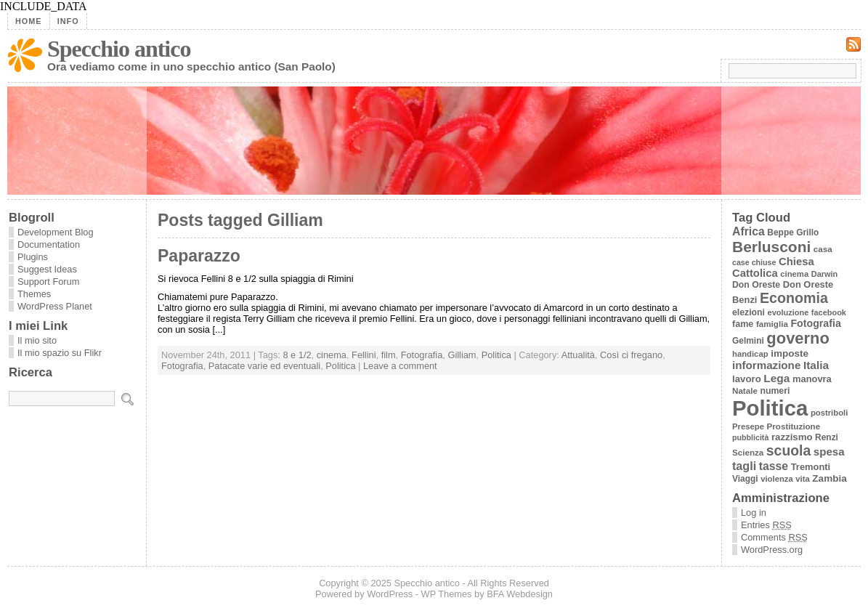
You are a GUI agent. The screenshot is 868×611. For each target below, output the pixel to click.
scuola (788, 450)
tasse (774, 466)
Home (29, 21)
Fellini (364, 355)
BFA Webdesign (520, 594)
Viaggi (745, 479)
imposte (790, 353)
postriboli (829, 413)
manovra (812, 379)
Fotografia (422, 355)
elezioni (749, 312)
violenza (777, 479)
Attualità (578, 355)
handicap (750, 354)
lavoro (747, 379)
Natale (745, 391)
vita (802, 479)
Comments (774, 537)
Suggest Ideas (47, 269)
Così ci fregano (631, 355)
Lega (776, 378)
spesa (829, 452)
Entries (766, 525)
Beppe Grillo (793, 232)
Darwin (825, 274)
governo (798, 338)
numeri (775, 391)
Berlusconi (771, 247)
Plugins (33, 257)
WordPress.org (772, 550)
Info (68, 21)
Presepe (748, 426)
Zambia (829, 478)
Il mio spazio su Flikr (60, 353)
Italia (816, 365)
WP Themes (447, 594)
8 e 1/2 (297, 355)
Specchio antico (119, 49)
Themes (34, 294)
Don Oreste (756, 285)
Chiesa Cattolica (773, 267)
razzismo (792, 437)
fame (743, 324)
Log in (754, 513)
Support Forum (48, 282)
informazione (766, 365)
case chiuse (754, 262)
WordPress (390, 594)
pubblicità (750, 437)
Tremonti (811, 467)
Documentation (49, 244)
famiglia (772, 324)
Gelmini (748, 341)
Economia (794, 298)
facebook (829, 312)
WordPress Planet (55, 306)
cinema (332, 355)
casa (823, 249)
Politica (496, 355)
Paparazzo (199, 256)
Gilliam (462, 355)
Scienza (748, 452)
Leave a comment (400, 366)
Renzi (827, 437)
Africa (749, 231)
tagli (744, 466)
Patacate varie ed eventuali (264, 366)
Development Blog (56, 232)
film (389, 355)
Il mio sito (37, 340)
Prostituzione (794, 426)
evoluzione (788, 312)
